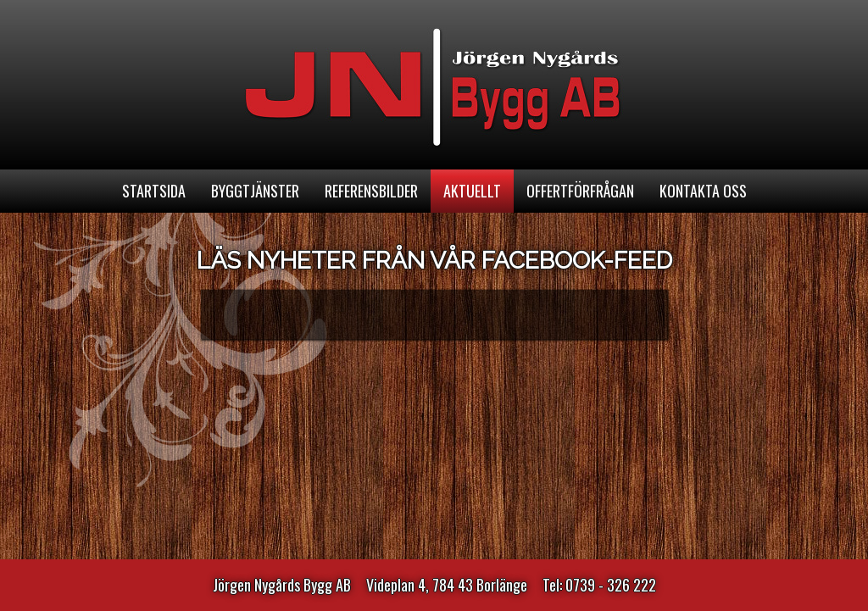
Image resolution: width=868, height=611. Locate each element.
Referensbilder (371, 191)
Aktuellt (472, 191)
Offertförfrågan (580, 191)
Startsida (154, 191)
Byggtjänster (255, 191)
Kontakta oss (703, 191)
